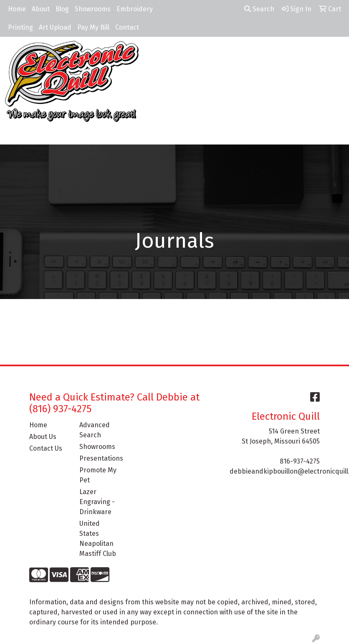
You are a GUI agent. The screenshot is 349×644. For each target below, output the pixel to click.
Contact (127, 27)
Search (259, 9)
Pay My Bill (93, 27)
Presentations (99, 458)
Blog (62, 9)
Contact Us (46, 448)
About (41, 9)
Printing (20, 27)
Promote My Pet (98, 475)
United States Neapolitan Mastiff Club (98, 539)
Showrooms (93, 9)
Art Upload (55, 27)
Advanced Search (95, 430)
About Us (43, 437)
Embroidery (135, 9)
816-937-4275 (300, 461)
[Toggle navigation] (13, 135)
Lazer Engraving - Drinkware (97, 502)
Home (17, 9)
